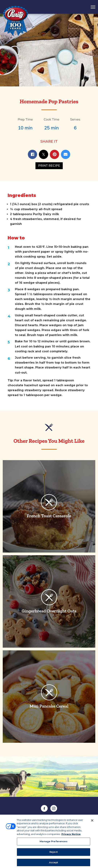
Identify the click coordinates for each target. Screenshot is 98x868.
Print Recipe (49, 166)
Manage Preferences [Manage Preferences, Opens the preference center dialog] (53, 843)
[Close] (92, 822)
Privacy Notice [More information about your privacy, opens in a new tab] (71, 836)
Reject (54, 854)
